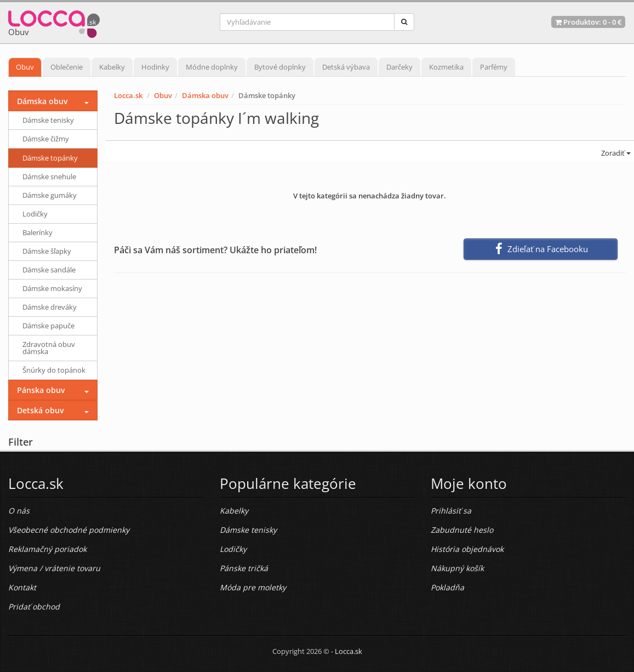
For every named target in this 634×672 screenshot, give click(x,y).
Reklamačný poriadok (47, 549)
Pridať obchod (34, 606)
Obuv (25, 67)
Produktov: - (588, 22)
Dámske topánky (50, 158)
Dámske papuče (48, 326)
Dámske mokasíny (52, 288)
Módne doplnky (212, 67)
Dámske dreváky (50, 307)
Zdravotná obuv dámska (49, 348)
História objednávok (467, 549)
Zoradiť (615, 153)
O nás (19, 511)
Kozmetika (446, 67)
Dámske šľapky (47, 251)
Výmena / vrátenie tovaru (54, 568)
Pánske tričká (244, 568)
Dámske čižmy (46, 139)
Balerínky (38, 232)
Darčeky (399, 67)
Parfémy (494, 67)
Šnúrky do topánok (54, 370)
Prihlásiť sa (451, 511)
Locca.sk (128, 95)
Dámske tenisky (48, 120)
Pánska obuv (41, 390)
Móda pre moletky (253, 587)
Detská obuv (40, 410)
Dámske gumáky (50, 195)
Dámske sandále (49, 270)
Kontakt (22, 587)
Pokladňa (447, 587)
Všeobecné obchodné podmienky (69, 530)
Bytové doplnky (280, 67)
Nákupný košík (457, 568)
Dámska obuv (205, 95)
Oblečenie (67, 67)
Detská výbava (346, 67)
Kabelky (112, 67)
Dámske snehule (49, 176)
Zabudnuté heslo (462, 530)
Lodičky (35, 214)
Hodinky (155, 67)
